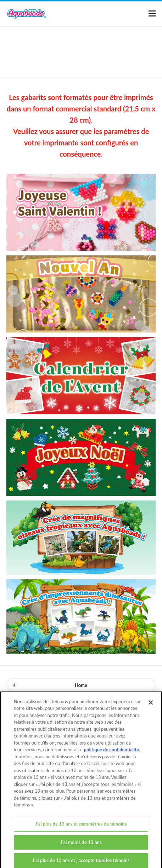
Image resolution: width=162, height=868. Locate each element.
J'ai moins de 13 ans (81, 845)
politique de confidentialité (111, 753)
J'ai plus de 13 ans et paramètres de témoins (81, 827)
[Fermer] (151, 705)
